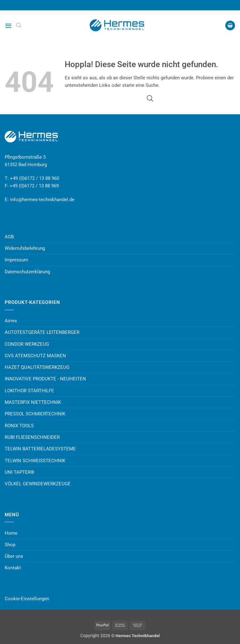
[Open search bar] (19, 25)
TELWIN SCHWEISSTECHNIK (35, 461)
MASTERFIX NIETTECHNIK (33, 402)
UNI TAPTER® (20, 472)
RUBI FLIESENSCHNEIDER (32, 437)
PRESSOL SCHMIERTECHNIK (35, 414)
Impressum (16, 260)
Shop (10, 545)
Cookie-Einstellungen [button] (27, 599)
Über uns (14, 556)
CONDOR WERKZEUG (27, 344)
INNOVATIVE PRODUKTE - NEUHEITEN (45, 379)
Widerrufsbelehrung (25, 248)
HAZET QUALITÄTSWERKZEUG (37, 367)
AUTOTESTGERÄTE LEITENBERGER (42, 332)
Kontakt (13, 568)
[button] (8, 26)
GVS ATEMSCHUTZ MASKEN (35, 356)
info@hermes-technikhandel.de (42, 200)
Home (11, 533)
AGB (9, 237)
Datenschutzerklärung (27, 272)
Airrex (11, 321)
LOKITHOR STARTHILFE (29, 391)
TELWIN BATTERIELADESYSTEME (40, 449)
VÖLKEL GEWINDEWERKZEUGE (38, 484)
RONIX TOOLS (19, 426)
